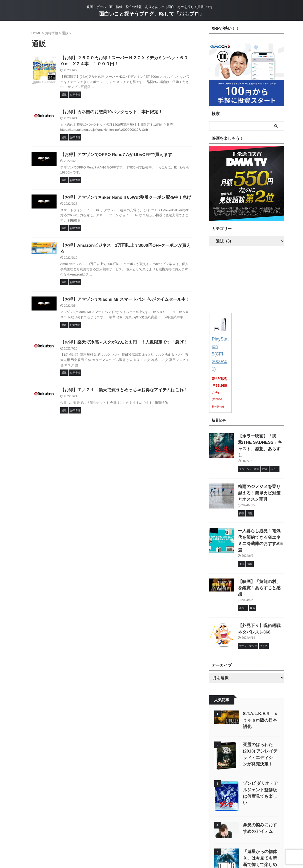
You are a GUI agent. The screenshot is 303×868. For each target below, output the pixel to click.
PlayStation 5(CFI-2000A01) (220, 345)
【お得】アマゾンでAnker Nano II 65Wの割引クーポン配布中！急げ (122, 200)
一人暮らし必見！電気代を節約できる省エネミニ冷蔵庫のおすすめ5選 (261, 507)
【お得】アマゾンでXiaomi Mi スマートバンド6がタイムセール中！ (121, 297)
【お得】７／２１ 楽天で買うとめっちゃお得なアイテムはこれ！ (120, 388)
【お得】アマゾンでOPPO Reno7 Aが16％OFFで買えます (113, 156)
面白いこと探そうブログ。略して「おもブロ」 (152, 14)
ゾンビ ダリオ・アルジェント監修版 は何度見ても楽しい (260, 736)
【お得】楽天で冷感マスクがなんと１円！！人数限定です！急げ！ (120, 340)
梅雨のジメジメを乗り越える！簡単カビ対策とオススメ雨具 (261, 465)
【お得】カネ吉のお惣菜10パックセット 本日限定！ (109, 113)
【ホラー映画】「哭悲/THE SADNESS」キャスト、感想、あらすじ (259, 423)
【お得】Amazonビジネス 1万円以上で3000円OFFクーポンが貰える (124, 248)
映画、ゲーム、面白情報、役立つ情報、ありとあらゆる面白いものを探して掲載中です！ (152, 845)
